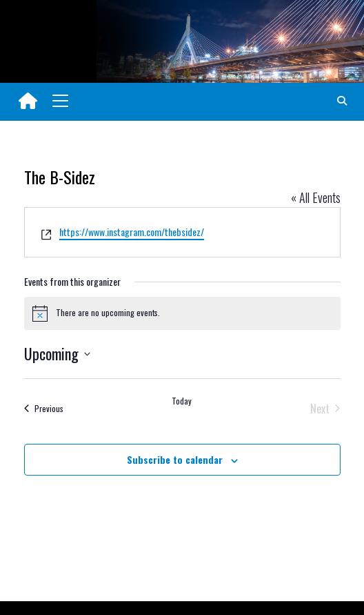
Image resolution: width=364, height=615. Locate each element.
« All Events (316, 197)
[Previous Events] (44, 409)
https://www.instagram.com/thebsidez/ (132, 232)
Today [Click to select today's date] (182, 401)
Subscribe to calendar (175, 459)
